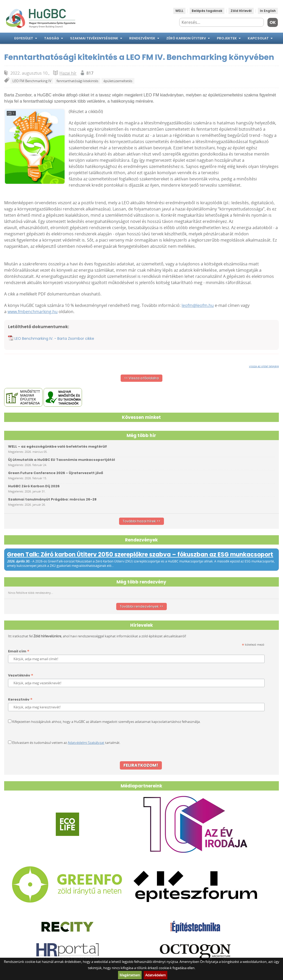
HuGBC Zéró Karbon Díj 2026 (34, 486)
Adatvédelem (156, 975)
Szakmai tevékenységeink (94, 38)
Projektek (227, 38)
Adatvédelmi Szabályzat (86, 743)
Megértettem (130, 975)
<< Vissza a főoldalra (141, 378)
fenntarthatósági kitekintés (77, 81)
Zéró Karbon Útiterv (186, 38)
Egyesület (24, 38)
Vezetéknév (21, 676)
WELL (179, 11)
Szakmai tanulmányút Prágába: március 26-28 (52, 499)
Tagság (52, 38)
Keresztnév (20, 700)
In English (268, 11)
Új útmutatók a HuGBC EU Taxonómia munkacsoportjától (61, 460)
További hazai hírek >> (141, 521)
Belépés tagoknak (207, 11)
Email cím (19, 651)
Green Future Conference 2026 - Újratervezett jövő (56, 473)
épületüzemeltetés (118, 81)
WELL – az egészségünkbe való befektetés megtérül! (57, 446)
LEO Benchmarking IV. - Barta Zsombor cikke (54, 339)
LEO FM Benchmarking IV (32, 81)
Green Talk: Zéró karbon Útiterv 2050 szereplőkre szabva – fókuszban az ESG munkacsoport (140, 555)
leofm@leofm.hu (198, 305)
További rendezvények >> (141, 606)
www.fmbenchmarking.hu (33, 312)
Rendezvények (142, 38)
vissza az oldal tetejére (264, 366)
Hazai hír (68, 73)
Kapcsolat (258, 38)
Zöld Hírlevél (241, 11)
